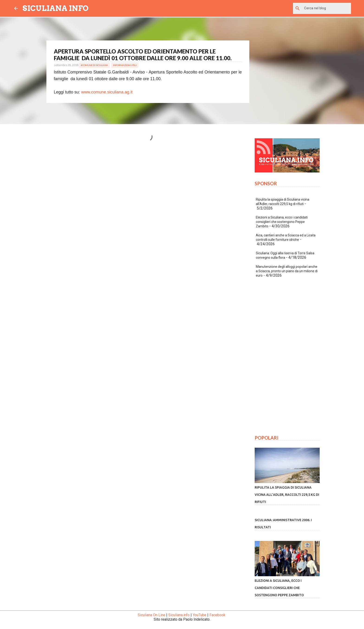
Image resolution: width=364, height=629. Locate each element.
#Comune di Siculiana (94, 65)
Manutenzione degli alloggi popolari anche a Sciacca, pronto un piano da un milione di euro (287, 271)
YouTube (200, 615)
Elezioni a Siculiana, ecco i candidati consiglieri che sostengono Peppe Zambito (282, 222)
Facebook (217, 615)
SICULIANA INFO (55, 8)
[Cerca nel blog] (327, 8)
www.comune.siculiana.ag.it (107, 92)
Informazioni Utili (125, 65)
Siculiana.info (179, 615)
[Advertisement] (148, 195)
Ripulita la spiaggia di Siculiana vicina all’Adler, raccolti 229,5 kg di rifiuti (287, 495)
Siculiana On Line (151, 615)
